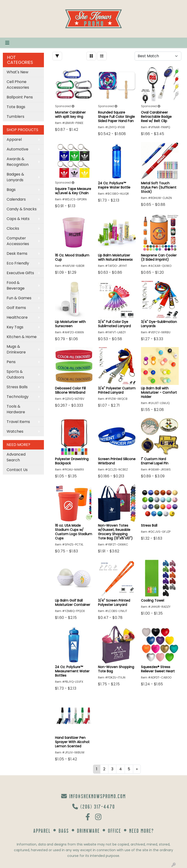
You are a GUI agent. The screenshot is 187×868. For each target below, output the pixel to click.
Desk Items (17, 253)
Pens (11, 362)
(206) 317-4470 (94, 806)
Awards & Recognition (18, 162)
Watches (15, 431)
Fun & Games (19, 298)
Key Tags (15, 327)
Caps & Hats (18, 219)
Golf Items (16, 308)
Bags (11, 190)
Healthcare (17, 317)
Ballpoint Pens (20, 97)
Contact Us (17, 470)
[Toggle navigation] (7, 43)
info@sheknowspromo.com (93, 796)
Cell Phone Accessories (18, 85)
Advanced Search (16, 457)
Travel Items (18, 422)
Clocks (13, 228)
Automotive (17, 149)
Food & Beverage (16, 285)
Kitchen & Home (22, 337)
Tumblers (15, 117)
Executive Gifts (20, 273)
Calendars (16, 199)
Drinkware (88, 831)
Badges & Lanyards (15, 177)
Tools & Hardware (16, 409)
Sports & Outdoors (15, 374)
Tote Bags (16, 107)
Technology (18, 397)
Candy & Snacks (22, 209)
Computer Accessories (18, 241)
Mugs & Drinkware (16, 349)
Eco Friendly (18, 263)
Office (115, 831)
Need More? (142, 831)
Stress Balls (17, 387)
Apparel (14, 139)
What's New (17, 72)
